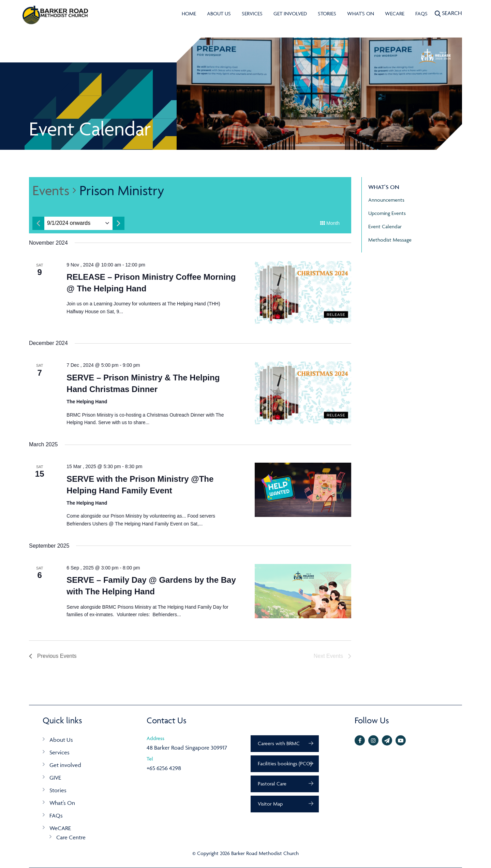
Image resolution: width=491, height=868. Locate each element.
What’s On (62, 803)
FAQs (421, 13)
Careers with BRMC (279, 743)
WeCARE (395, 13)
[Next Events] (332, 656)
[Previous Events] (53, 656)
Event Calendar (385, 226)
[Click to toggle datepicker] (69, 223)
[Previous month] (38, 223)
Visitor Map (270, 804)
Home (189, 13)
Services (252, 13)
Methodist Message (390, 240)
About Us (219, 13)
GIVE (55, 778)
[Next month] (118, 223)
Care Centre (71, 837)
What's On (361, 13)
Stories (327, 13)
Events (51, 190)
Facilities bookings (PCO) (285, 763)
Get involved (290, 13)
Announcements (386, 200)
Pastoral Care (272, 784)
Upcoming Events (387, 213)
